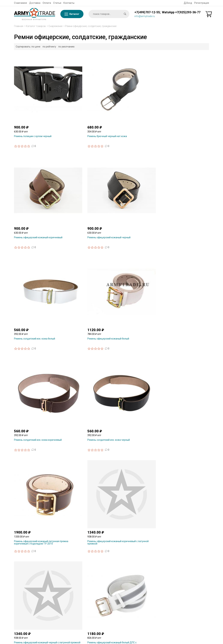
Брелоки (172, 588)
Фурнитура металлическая (183, 563)
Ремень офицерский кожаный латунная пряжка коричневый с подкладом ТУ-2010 (32, 271)
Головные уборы (177, 617)
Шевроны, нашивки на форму (184, 605)
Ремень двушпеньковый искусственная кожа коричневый (133, 348)
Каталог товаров (36, 26)
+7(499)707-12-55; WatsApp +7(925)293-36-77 (167, 12)
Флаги (171, 558)
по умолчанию (66, 47)
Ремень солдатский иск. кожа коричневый (131, 192)
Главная (19, 26)
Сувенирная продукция (181, 575)
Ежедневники (175, 609)
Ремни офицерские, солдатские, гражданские (91, 26)
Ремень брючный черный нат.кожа (84, 113)
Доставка (35, 3)
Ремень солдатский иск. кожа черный (185, 191)
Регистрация (202, 3)
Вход (188, 3)
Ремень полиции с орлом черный (33, 113)
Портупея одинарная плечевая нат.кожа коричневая (182, 503)
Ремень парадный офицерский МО (84, 502)
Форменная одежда (179, 622)
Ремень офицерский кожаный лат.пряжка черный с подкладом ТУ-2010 (33, 349)
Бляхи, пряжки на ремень (182, 596)
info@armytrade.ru (145, 16)
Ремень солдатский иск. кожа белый (35, 191)
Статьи (57, 3)
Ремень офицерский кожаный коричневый (131, 114)
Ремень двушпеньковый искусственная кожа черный (30, 426)
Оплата (47, 3)
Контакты (69, 3)
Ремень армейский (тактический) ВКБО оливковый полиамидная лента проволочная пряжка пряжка (187, 427)
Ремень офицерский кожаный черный (186, 113)
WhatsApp (70, 579)
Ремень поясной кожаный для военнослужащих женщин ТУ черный (85, 348)
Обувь (171, 613)
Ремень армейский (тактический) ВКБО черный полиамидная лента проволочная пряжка (36, 505)
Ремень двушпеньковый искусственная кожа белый (180, 348)
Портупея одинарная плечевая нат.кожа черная (132, 503)
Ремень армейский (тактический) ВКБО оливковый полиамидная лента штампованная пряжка (87, 427)
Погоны (172, 600)
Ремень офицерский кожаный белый (85, 191)
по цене (36, 47)
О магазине (21, 3)
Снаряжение (55, 26)
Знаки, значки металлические (184, 583)
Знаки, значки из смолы (181, 579)
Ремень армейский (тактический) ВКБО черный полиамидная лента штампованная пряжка (136, 427)
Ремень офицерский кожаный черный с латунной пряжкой (136, 270)
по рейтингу (49, 47)
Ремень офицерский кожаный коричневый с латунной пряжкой (83, 270)
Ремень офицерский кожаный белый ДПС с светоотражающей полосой (185, 270)
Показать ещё (112, 526)
